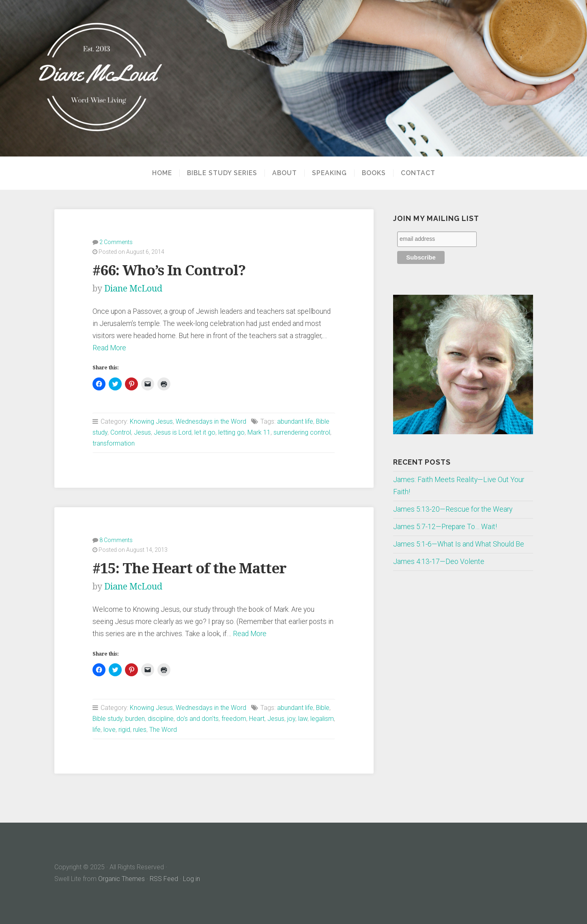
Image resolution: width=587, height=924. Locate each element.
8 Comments (116, 540)
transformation (114, 443)
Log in (191, 879)
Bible (323, 708)
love (110, 730)
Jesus (142, 432)
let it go (205, 432)
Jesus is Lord (173, 432)
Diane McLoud (133, 288)
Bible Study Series (222, 173)
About (285, 173)
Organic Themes (121, 879)
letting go (231, 432)
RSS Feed (164, 879)
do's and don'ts (198, 719)
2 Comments (116, 242)
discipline (161, 719)
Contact (418, 173)
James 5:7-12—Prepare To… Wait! (445, 527)
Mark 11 (259, 432)
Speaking (329, 173)
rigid (124, 730)
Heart (257, 719)
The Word (163, 730)
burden (135, 719)
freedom (234, 719)
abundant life (295, 421)
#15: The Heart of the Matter (189, 568)
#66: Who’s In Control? (169, 270)
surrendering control (302, 432)
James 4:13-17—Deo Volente (439, 562)
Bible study (108, 719)
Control (121, 432)
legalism (322, 719)
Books (374, 173)
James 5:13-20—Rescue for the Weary (453, 509)
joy (291, 719)
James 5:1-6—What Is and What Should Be (459, 544)
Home (162, 173)
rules (140, 730)
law (303, 719)
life (97, 730)
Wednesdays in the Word (211, 421)
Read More (109, 348)
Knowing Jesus (151, 421)
